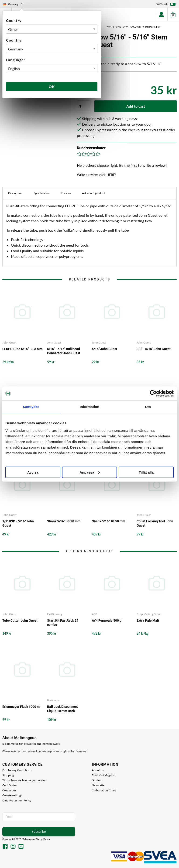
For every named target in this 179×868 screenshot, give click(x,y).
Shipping (8, 775)
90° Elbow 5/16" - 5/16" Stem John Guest (134, 27)
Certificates (10, 785)
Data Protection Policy (17, 800)
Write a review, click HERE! (96, 175)
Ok (52, 87)
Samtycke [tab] (31, 407)
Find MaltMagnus (103, 775)
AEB (95, 614)
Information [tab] (89, 407)
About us (98, 770)
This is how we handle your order (24, 780)
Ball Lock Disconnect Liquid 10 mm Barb (62, 709)
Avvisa (33, 472)
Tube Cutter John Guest (20, 620)
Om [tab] (148, 407)
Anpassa (90, 472)
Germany (14, 4)
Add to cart (136, 106)
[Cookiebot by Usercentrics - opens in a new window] (153, 393)
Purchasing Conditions (17, 770)
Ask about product (93, 193)
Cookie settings (12, 795)
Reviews (66, 193)
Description (15, 193)
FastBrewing (55, 614)
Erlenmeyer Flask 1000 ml (21, 707)
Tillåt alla (146, 472)
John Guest (9, 342)
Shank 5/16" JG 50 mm (108, 521)
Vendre (47, 839)
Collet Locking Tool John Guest (155, 523)
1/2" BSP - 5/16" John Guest (18, 523)
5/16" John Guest (105, 349)
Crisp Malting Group (149, 614)
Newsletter (99, 785)
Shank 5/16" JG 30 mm (64, 521)
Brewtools (53, 700)
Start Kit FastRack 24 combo (63, 623)
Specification (42, 193)
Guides (96, 780)
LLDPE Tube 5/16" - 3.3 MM (22, 349)
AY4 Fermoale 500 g (107, 620)
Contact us (9, 790)
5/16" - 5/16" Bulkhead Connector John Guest (64, 351)
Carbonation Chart (104, 790)
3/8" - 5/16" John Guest (154, 349)
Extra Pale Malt (148, 620)
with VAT (166, 5)
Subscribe (39, 831)
